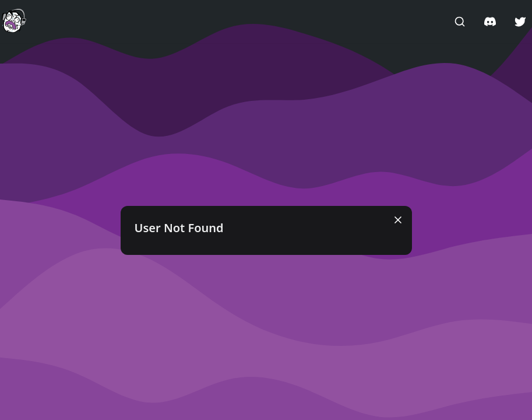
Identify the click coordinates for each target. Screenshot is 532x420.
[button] (14, 21)
